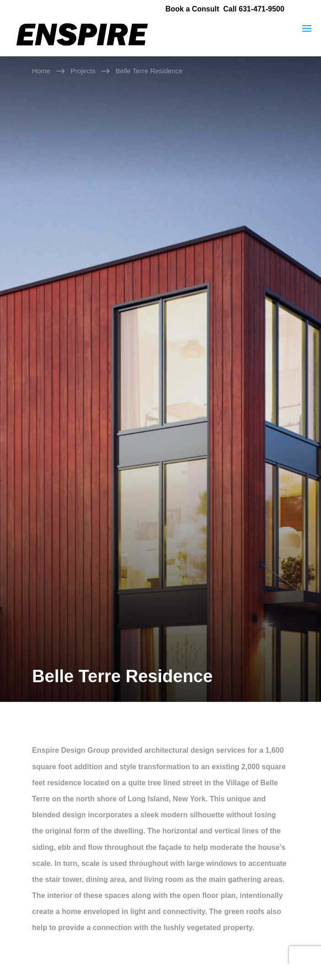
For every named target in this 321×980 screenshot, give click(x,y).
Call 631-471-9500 (253, 9)
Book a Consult (192, 9)
